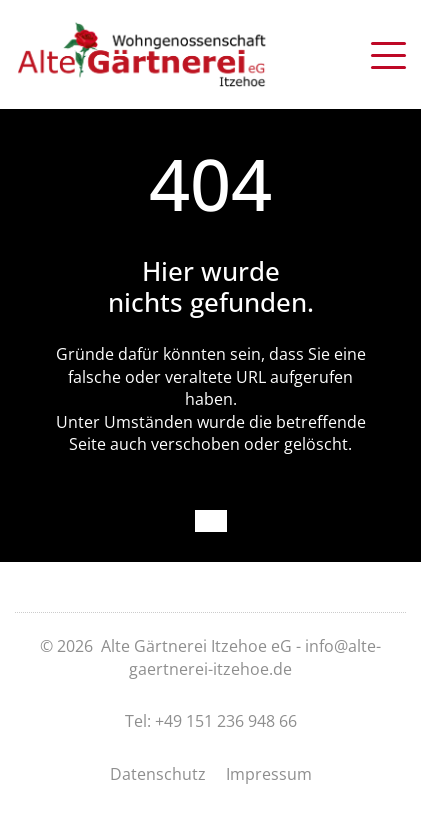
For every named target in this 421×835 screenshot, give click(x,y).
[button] (388, 52)
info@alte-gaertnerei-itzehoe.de (255, 657)
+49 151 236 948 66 (226, 721)
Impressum (269, 774)
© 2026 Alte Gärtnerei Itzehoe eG (166, 646)
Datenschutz (158, 774)
